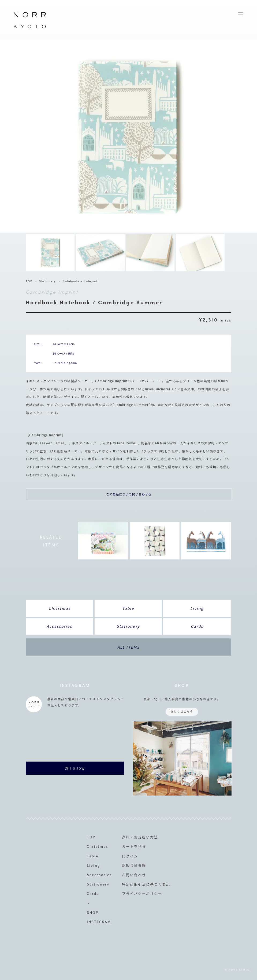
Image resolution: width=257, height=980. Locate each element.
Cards (197, 626)
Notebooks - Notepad (80, 281)
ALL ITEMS (128, 647)
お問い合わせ (134, 875)
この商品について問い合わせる (129, 494)
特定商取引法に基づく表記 (146, 884)
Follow (75, 768)
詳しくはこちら (182, 711)
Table (128, 608)
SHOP (93, 912)
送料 (126, 837)
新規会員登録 (134, 865)
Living (197, 608)
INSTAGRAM (99, 922)
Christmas (59, 608)
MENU (241, 14)
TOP (29, 281)
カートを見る (134, 846)
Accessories (59, 626)
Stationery (47, 281)
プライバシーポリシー (142, 893)
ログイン (130, 856)
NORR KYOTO (30, 28)
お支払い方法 (146, 837)
